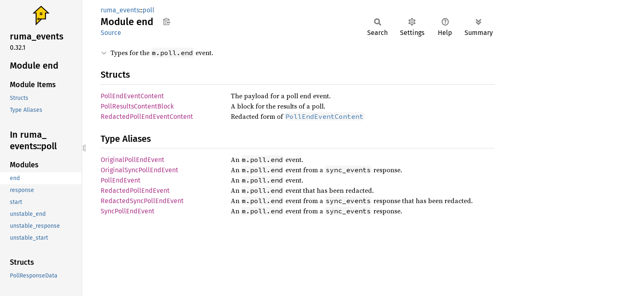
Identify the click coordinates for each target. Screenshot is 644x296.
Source (111, 33)
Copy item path (167, 21)
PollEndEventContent (132, 96)
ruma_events (120, 10)
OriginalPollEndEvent (132, 160)
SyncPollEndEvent (128, 211)
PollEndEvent (121, 180)
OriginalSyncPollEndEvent (139, 170)
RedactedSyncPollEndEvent (142, 201)
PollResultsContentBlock (137, 106)
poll (148, 10)
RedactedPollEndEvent (135, 191)
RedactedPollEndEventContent (147, 117)
